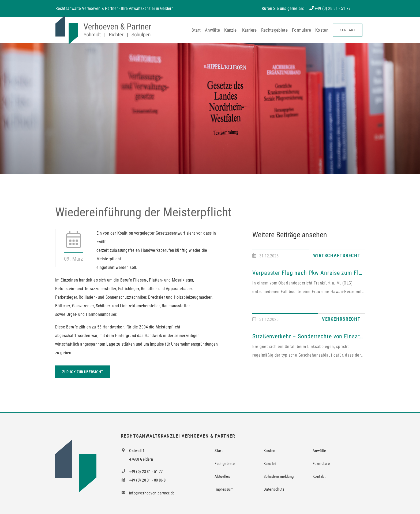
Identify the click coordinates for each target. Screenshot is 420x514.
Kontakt (348, 30)
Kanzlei (231, 30)
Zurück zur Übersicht (83, 372)
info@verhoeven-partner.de (148, 493)
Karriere (250, 30)
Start (196, 30)
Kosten (322, 30)
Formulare (301, 30)
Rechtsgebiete (274, 30)
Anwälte (212, 30)
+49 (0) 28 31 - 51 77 (333, 8)
